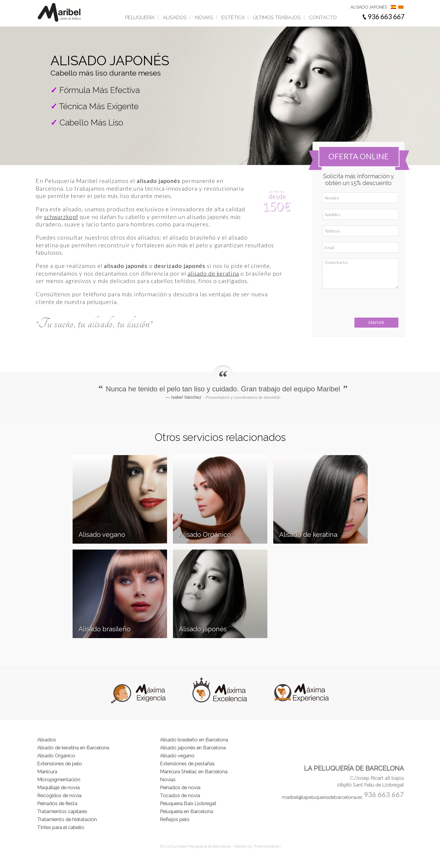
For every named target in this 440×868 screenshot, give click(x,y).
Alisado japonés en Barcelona (193, 748)
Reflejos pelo (175, 819)
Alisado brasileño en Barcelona (194, 740)
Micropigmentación (59, 779)
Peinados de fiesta (57, 803)
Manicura (47, 771)
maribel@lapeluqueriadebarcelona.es (322, 797)
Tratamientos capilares (62, 811)
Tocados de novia (180, 795)
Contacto (323, 17)
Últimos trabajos (277, 17)
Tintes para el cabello (61, 827)
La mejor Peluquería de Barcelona (202, 846)
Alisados (175, 17)
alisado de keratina (213, 273)
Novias (204, 17)
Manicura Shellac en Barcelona (194, 771)
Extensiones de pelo (60, 764)
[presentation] (359, 303)
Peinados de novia (180, 787)
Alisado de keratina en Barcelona (73, 748)
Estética (233, 17)
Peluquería (140, 17)
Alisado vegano (177, 756)
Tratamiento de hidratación (67, 819)
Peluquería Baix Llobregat (188, 803)
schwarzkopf (61, 217)
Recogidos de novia (59, 795)
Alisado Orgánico (56, 756)
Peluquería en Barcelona (187, 811)
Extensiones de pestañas (187, 764)
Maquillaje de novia (58, 787)
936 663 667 (386, 17)
